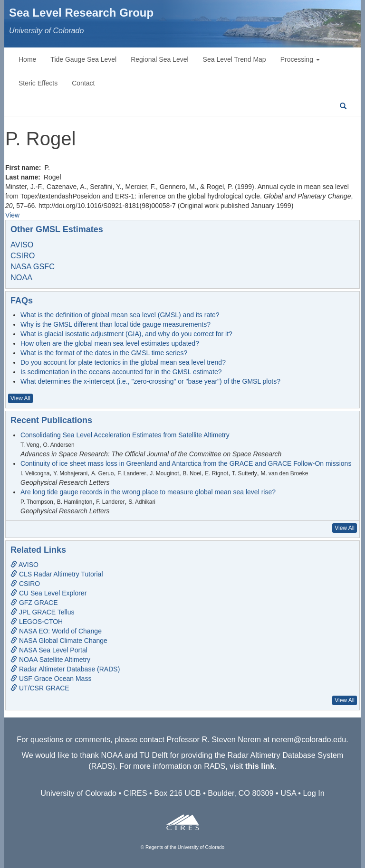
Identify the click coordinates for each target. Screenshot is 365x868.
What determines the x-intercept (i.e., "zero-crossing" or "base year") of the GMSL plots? (150, 381)
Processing (300, 59)
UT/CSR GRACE (40, 688)
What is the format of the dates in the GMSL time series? (104, 353)
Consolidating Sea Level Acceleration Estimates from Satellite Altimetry (125, 435)
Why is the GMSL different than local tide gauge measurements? (115, 324)
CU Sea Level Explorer (48, 593)
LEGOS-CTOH (37, 622)
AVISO (22, 245)
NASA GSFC (33, 266)
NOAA (21, 277)
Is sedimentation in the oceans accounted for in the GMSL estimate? (121, 372)
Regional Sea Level (159, 59)
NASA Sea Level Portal (49, 650)
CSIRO (23, 255)
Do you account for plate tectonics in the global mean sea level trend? (123, 362)
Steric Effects (38, 83)
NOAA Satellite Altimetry (50, 660)
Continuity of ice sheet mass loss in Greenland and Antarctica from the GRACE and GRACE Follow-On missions (186, 463)
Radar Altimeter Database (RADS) (65, 669)
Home (27, 59)
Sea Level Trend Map (235, 59)
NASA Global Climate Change (59, 641)
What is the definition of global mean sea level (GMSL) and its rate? (120, 315)
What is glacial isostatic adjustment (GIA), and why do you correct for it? (126, 334)
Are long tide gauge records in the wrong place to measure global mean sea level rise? (148, 492)
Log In (314, 793)
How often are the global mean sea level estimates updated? (110, 343)
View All (20, 398)
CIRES (135, 793)
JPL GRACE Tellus (43, 612)
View (12, 215)
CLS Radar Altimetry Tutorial (57, 574)
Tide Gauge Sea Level (83, 59)
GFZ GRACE (34, 603)
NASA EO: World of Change (56, 631)
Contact (83, 83)
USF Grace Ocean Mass (51, 679)
